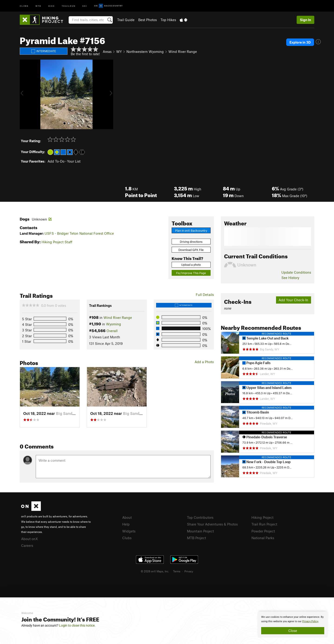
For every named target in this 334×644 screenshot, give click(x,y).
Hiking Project (262, 517)
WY (119, 51)
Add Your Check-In (293, 300)
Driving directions (191, 242)
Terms (177, 571)
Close (293, 631)
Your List (74, 161)
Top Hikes (168, 20)
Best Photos (148, 20)
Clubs (127, 538)
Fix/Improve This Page (191, 273)
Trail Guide (126, 20)
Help (126, 524)
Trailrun (69, 6)
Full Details (205, 295)
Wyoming (114, 324)
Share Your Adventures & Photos (212, 524)
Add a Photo (204, 362)
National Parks (263, 538)
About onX (29, 539)
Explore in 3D (300, 42)
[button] (24, 94)
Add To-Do (56, 161)
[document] (293, 625)
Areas (107, 51)
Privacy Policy (310, 621)
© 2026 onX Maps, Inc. (155, 571)
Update (296, 272)
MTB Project (196, 538)
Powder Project (263, 531)
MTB (38, 6)
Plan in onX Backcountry (191, 231)
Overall (112, 331)
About (127, 517)
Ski (85, 6)
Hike (51, 6)
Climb (24, 6)
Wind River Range (183, 51)
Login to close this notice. (77, 625)
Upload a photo (191, 265)
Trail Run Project (264, 524)
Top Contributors (200, 517)
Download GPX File (191, 250)
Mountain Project (200, 531)
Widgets (129, 531)
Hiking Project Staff (57, 242)
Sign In (305, 20)
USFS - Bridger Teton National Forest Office (79, 233)
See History (290, 278)
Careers (27, 545)
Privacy (189, 571)
